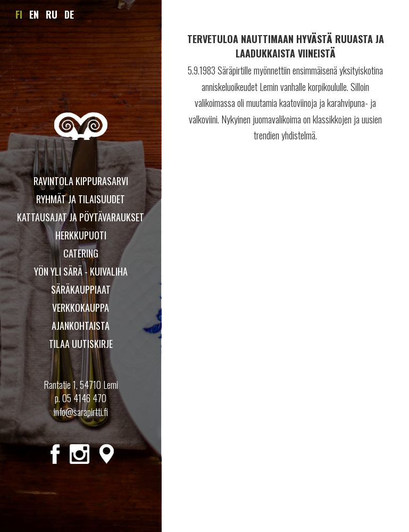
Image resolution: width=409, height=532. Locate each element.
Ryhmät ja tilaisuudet (81, 199)
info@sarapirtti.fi (81, 412)
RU (52, 14)
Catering (81, 253)
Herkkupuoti (81, 235)
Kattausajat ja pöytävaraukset (81, 217)
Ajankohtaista (81, 326)
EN (34, 14)
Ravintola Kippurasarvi (81, 181)
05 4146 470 (84, 398)
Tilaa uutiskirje (81, 344)
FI (19, 14)
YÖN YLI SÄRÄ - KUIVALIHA (81, 271)
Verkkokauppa (81, 307)
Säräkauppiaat (81, 289)
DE (69, 14)
